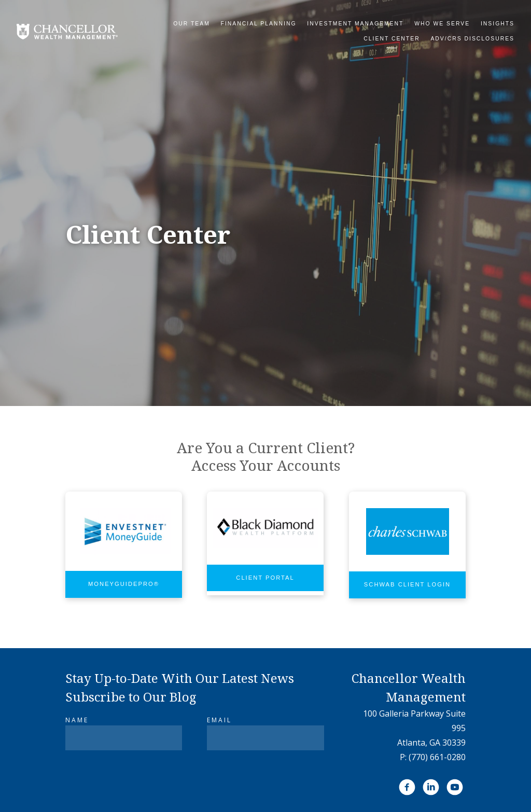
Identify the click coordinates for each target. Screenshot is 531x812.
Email (219, 720)
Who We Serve (442, 24)
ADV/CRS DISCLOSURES (472, 39)
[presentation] (144, 783)
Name (77, 720)
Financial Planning (259, 24)
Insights (498, 24)
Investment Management (355, 24)
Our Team (192, 24)
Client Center (392, 39)
